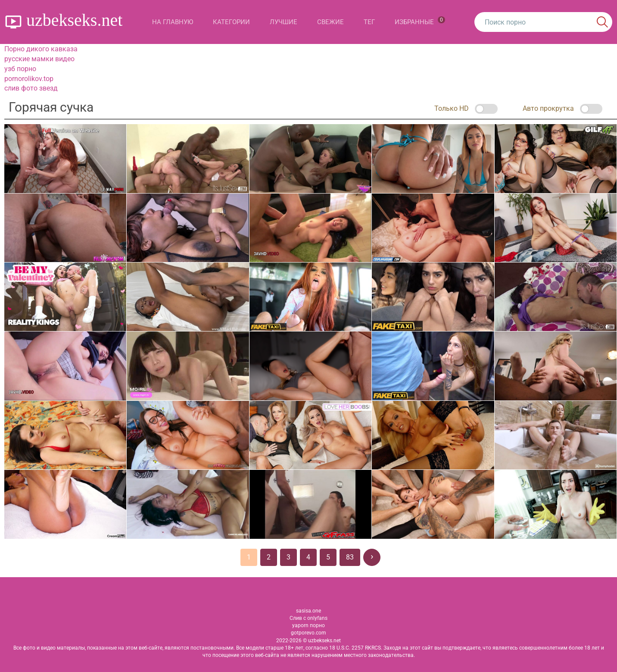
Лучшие (284, 22)
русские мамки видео (39, 59)
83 (350, 557)
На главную (173, 22)
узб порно (20, 69)
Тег (369, 22)
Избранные (420, 21)
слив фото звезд (31, 88)
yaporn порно (308, 625)
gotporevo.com (308, 633)
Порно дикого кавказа (41, 49)
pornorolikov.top (29, 79)
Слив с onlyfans (308, 618)
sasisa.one (308, 611)
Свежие (330, 22)
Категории (231, 22)
